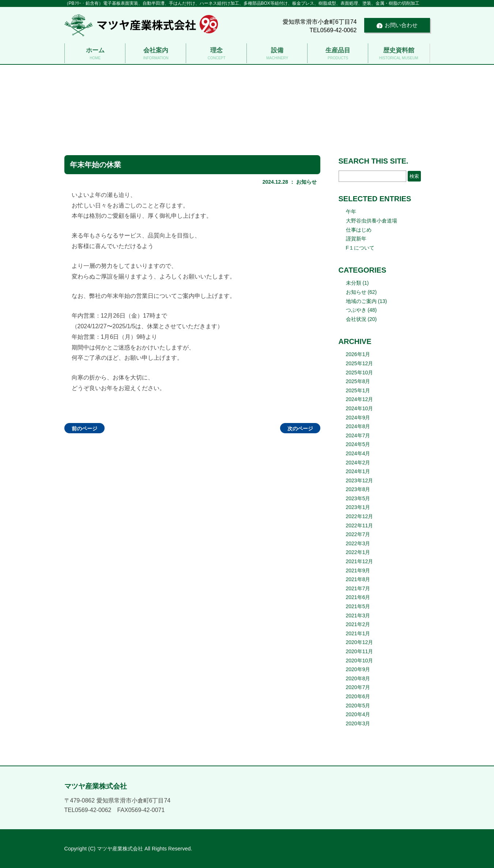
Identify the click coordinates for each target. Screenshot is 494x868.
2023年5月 (358, 498)
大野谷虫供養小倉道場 (372, 221)
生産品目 (338, 54)
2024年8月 (358, 426)
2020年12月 (360, 642)
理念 (216, 54)
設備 (277, 54)
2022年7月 (358, 534)
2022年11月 (360, 525)
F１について (360, 248)
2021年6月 (358, 597)
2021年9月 (358, 570)
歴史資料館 (398, 54)
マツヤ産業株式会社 (247, 91)
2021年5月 (358, 606)
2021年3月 (358, 616)
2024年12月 (360, 399)
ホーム (95, 54)
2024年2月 (358, 463)
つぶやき (356, 310)
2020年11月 (360, 651)
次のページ (300, 429)
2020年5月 (358, 706)
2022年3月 (358, 543)
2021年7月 (358, 588)
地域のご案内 (361, 301)
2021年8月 (358, 579)
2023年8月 (358, 489)
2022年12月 (360, 516)
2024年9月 (358, 418)
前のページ (84, 429)
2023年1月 (358, 507)
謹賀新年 (356, 239)
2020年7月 (358, 687)
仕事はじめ (359, 230)
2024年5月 (358, 444)
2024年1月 (358, 471)
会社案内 (156, 54)
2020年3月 (358, 723)
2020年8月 (358, 678)
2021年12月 (360, 561)
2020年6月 (358, 696)
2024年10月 (360, 408)
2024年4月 (358, 453)
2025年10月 (360, 373)
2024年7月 (358, 435)
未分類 (354, 283)
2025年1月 (358, 390)
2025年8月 (358, 381)
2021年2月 (358, 624)
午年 (351, 212)
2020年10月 (360, 661)
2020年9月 (358, 669)
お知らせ (306, 182)
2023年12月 (360, 480)
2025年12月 (360, 363)
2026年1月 (358, 354)
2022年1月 (358, 552)
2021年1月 (358, 633)
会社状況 (356, 319)
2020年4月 (358, 714)
